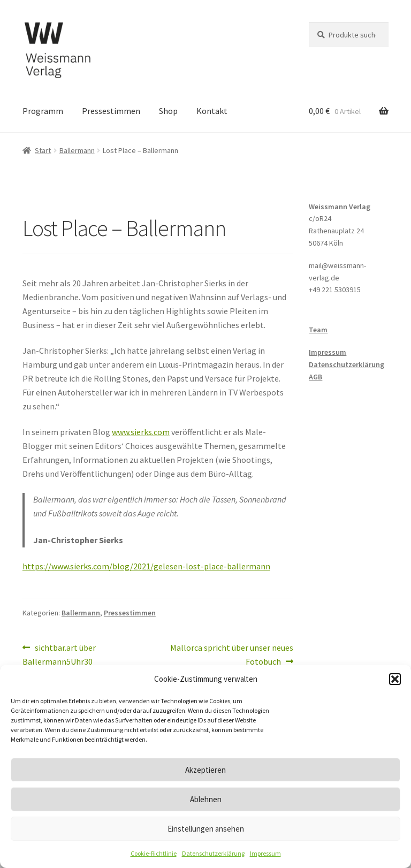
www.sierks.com (141, 432)
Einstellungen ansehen (206, 829)
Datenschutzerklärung (213, 853)
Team (318, 330)
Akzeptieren (205, 770)
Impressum (265, 853)
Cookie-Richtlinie (154, 853)
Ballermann (77, 150)
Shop (168, 111)
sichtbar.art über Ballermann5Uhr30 (59, 654)
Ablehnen (206, 799)
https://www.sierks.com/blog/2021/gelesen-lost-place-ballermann (146, 566)
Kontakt (212, 111)
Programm (43, 111)
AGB (315, 377)
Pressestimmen (111, 111)
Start (43, 150)
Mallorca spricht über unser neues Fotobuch (231, 654)
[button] (395, 679)
